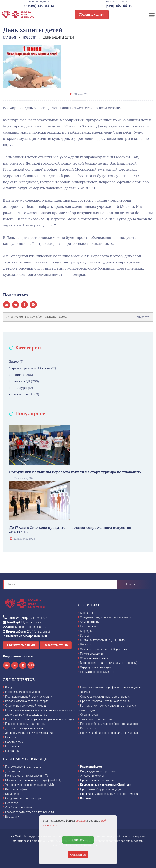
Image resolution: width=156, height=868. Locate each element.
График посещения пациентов (25, 724)
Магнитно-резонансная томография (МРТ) (33, 780)
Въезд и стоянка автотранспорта (27, 701)
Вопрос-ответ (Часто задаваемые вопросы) (109, 663)
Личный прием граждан (96, 719)
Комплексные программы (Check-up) (105, 785)
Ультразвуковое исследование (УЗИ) (30, 785)
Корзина (86, 798)
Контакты (86, 613)
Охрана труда (89, 715)
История (86, 636)
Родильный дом (91, 767)
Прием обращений (92, 654)
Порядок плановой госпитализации (29, 697)
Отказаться (78, 855)
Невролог (12, 803)
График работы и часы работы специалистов (110, 724)
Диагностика (14, 771)
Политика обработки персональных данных (109, 733)
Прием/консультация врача (23, 767)
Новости (16, 375)
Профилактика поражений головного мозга (109, 794)
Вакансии (86, 644)
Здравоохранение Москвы (30, 368)
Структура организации (95, 667)
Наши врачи (88, 626)
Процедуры (18, 388)
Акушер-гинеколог (92, 776)
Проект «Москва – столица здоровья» (105, 701)
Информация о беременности (25, 692)
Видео (14, 361)
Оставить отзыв (56, 645)
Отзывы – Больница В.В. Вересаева (103, 649)
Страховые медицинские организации (105, 697)
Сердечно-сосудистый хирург (24, 798)
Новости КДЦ (20, 381)
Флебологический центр (21, 807)
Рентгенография (16, 789)
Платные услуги (92, 14)
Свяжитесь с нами (21, 645)
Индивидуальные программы (100, 771)
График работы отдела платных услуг (30, 812)
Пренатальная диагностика (98, 780)
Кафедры (86, 631)
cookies (81, 821)
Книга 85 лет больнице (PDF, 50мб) (103, 640)
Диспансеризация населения (24, 728)
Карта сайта (88, 728)
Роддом (10, 687)
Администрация (90, 622)
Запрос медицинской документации (29, 733)
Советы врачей (21, 394)
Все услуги (12, 817)
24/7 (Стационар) (26, 631)
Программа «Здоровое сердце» (101, 789)
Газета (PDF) (13, 751)
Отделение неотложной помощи (26, 706)
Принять (78, 840)
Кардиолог (12, 794)
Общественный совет (94, 658)
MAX (31, 665)
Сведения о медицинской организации (106, 617)
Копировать (143, 316)
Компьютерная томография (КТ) (27, 776)
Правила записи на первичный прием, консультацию (40, 719)
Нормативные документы (97, 672)
